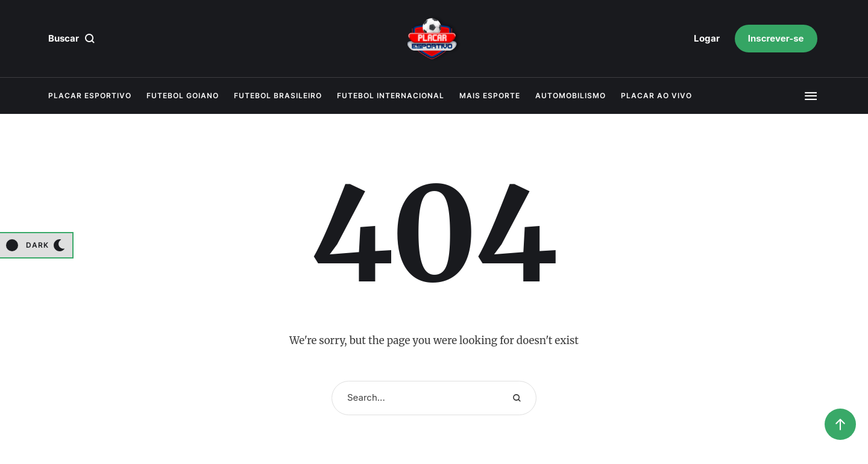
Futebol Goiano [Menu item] (183, 96)
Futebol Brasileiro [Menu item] (278, 96)
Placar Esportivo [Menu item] (90, 96)
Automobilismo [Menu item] (571, 96)
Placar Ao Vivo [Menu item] (656, 96)
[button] (707, 39)
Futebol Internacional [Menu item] (391, 96)
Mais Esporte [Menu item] (490, 96)
